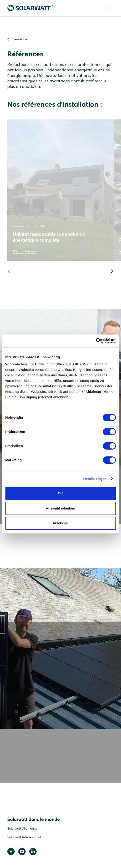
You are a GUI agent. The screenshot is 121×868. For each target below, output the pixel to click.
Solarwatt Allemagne (22, 828)
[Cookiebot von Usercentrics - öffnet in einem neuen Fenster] (96, 341)
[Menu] (110, 8)
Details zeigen (95, 479)
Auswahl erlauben (60, 508)
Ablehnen (60, 523)
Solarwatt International (24, 837)
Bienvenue (19, 39)
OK (60, 493)
